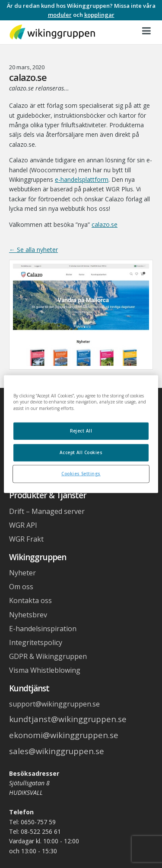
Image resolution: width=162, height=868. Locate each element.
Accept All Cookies (81, 452)
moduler (60, 15)
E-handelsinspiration (43, 629)
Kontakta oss (30, 600)
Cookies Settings (81, 474)
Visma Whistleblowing (45, 670)
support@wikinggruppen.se (54, 704)
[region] (81, 434)
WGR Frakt (26, 539)
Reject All (81, 431)
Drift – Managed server (47, 511)
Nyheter (22, 573)
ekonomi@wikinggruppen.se (64, 735)
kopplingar (99, 15)
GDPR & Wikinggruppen (48, 656)
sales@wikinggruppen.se (57, 751)
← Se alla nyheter (33, 250)
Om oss (21, 587)
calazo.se (105, 224)
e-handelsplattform (82, 179)
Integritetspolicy (36, 642)
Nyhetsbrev (28, 615)
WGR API (23, 525)
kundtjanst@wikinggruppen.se (68, 719)
